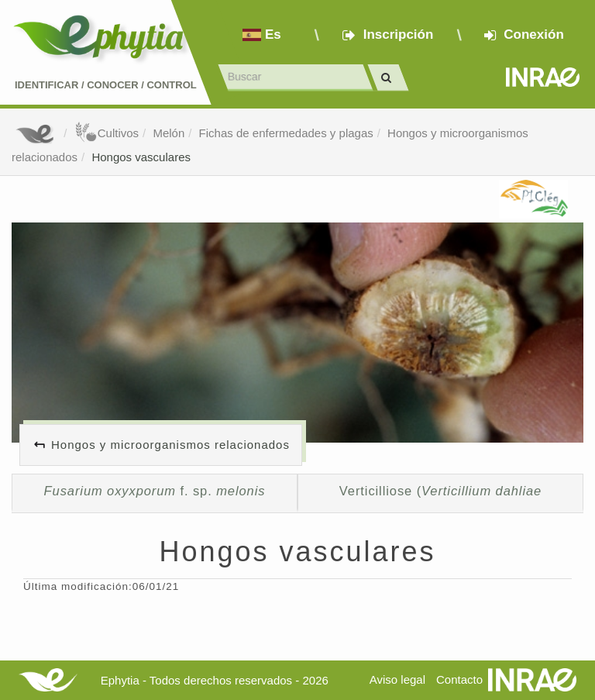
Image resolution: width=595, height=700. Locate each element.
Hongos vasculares (141, 157)
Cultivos (107, 133)
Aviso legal (397, 679)
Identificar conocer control (106, 85)
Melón (169, 133)
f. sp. (155, 491)
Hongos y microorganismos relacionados (170, 445)
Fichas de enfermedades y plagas (286, 133)
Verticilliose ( (440, 491)
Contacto (459, 679)
